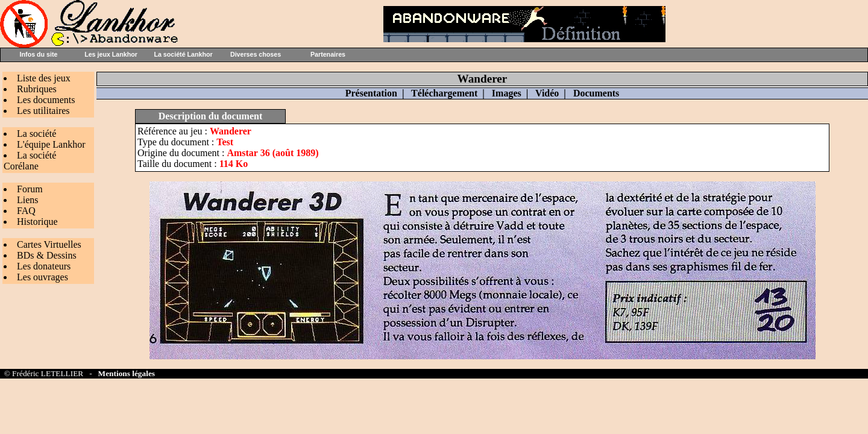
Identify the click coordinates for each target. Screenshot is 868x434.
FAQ (26, 211)
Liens (28, 200)
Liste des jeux (44, 78)
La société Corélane (30, 161)
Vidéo (547, 93)
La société (36, 134)
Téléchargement (444, 93)
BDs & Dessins (47, 255)
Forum (30, 189)
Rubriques (37, 89)
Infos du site (39, 54)
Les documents (46, 100)
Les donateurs (44, 266)
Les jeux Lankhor (111, 54)
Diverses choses (256, 54)
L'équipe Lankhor (51, 144)
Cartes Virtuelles (49, 244)
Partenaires (328, 54)
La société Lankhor (183, 54)
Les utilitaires (43, 111)
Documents (596, 93)
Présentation (371, 93)
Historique (37, 222)
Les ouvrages (42, 277)
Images (507, 93)
